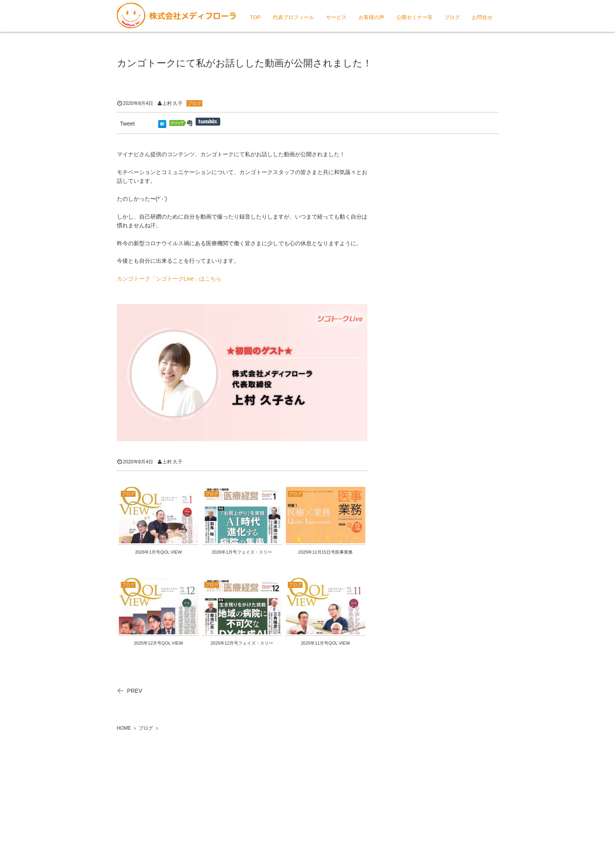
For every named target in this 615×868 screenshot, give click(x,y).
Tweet (127, 124)
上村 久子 (172, 103)
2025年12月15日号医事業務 (325, 552)
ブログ (452, 17)
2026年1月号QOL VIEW (159, 552)
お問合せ (482, 17)
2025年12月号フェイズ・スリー (242, 643)
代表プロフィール (293, 17)
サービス (336, 17)
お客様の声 (372, 17)
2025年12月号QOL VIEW (159, 643)
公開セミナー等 (414, 17)
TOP (255, 17)
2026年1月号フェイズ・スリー (242, 552)
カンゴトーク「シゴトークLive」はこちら (169, 279)
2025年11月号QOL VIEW (326, 643)
